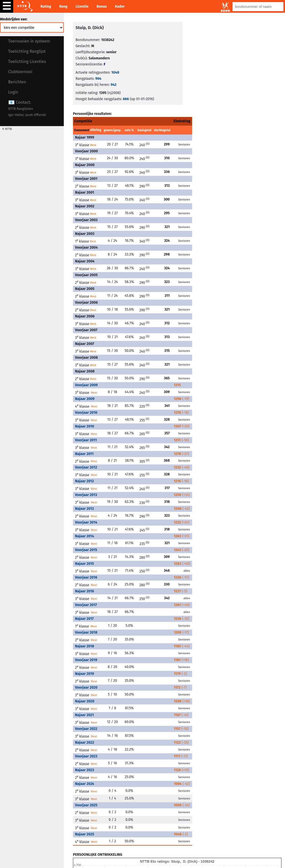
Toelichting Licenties (27, 62)
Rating (46, 6)
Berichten (17, 82)
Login (13, 92)
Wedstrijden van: (14, 19)
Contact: (27, 109)
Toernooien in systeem (29, 41)
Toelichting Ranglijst (27, 51)
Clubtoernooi (20, 72)
